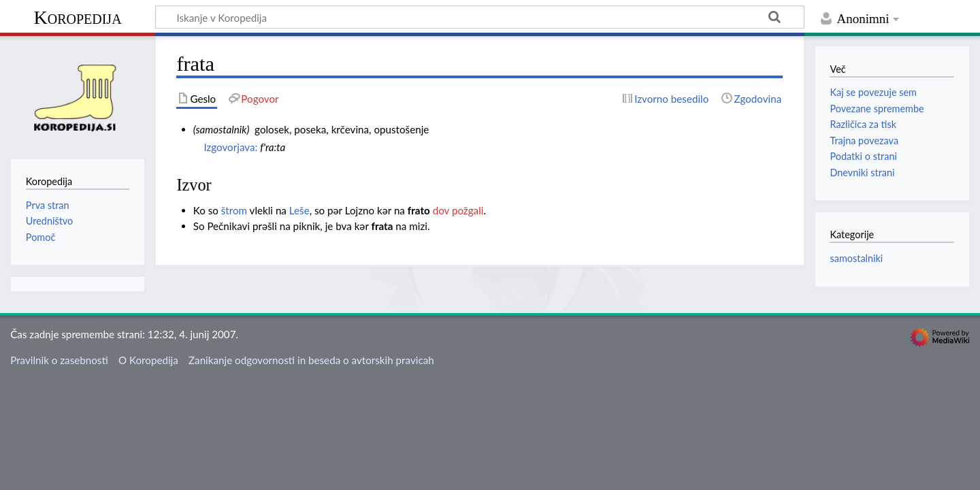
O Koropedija (148, 360)
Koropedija (77, 17)
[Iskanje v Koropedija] (480, 17)
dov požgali (458, 210)
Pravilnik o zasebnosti (59, 360)
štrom (234, 210)
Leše (299, 210)
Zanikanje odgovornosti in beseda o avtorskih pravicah (311, 360)
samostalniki (856, 258)
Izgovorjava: (230, 147)
